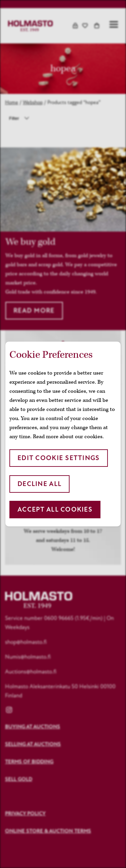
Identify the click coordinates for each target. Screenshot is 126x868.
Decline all (39, 484)
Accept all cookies (55, 509)
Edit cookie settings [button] (59, 458)
